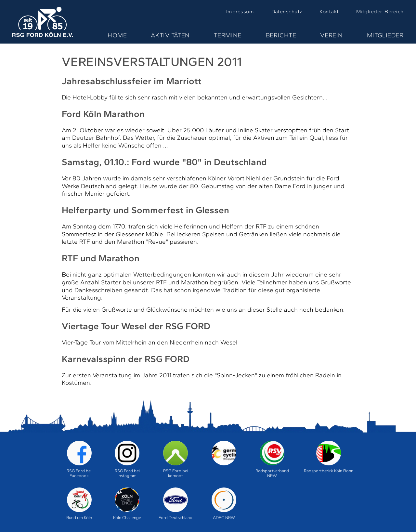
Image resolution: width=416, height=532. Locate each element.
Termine (228, 35)
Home (117, 35)
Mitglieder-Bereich (380, 12)
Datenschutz (287, 12)
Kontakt (329, 12)
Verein (331, 35)
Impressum (240, 12)
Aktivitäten (170, 35)
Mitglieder (385, 35)
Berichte (281, 35)
